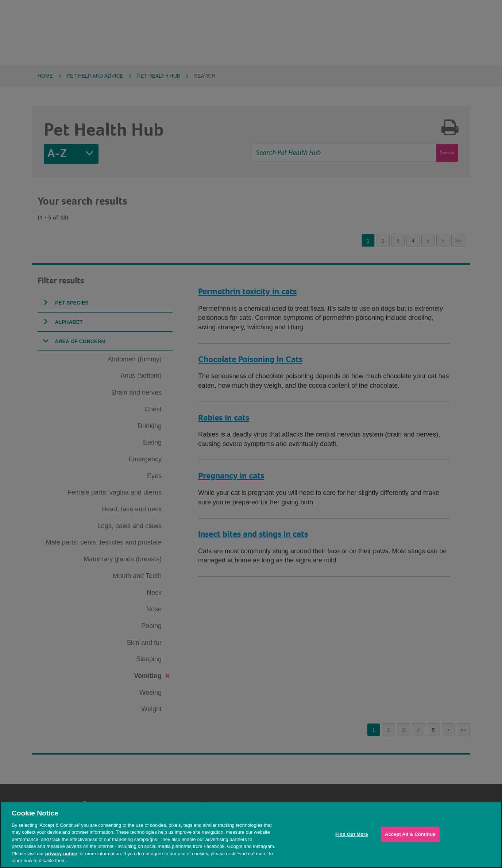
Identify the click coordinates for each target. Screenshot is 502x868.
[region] (251, 835)
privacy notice (61, 854)
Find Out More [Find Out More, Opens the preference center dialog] (352, 834)
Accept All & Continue (410, 834)
